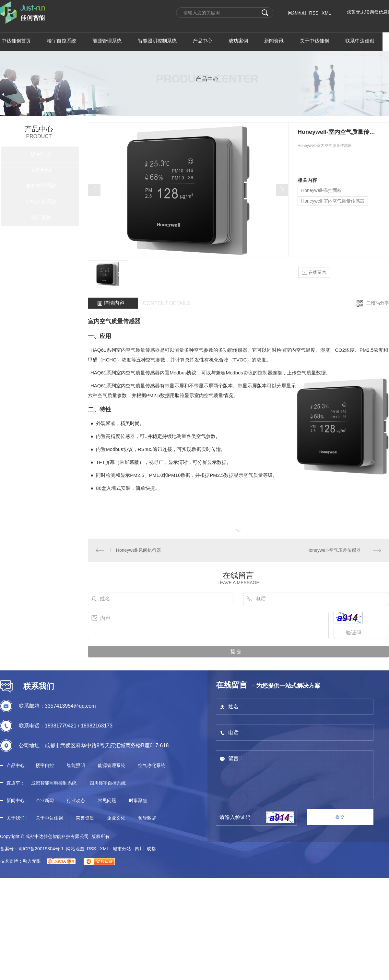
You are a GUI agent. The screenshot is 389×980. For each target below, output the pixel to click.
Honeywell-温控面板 (321, 190)
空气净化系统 (41, 202)
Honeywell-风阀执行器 (139, 550)
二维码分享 (378, 303)
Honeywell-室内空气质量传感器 (333, 201)
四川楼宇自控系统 (108, 783)
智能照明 (41, 170)
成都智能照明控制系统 (54, 783)
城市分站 (122, 849)
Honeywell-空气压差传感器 (334, 550)
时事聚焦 (138, 800)
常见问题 (107, 800)
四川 (139, 849)
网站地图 (297, 13)
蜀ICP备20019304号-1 (41, 849)
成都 (151, 849)
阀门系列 (41, 218)
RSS (314, 13)
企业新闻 (45, 800)
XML (326, 13)
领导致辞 (147, 818)
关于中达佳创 (49, 818)
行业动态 (76, 800)
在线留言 (314, 272)
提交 (340, 817)
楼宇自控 (41, 154)
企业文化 (116, 818)
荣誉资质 (85, 818)
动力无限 (32, 861)
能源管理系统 (41, 186)
